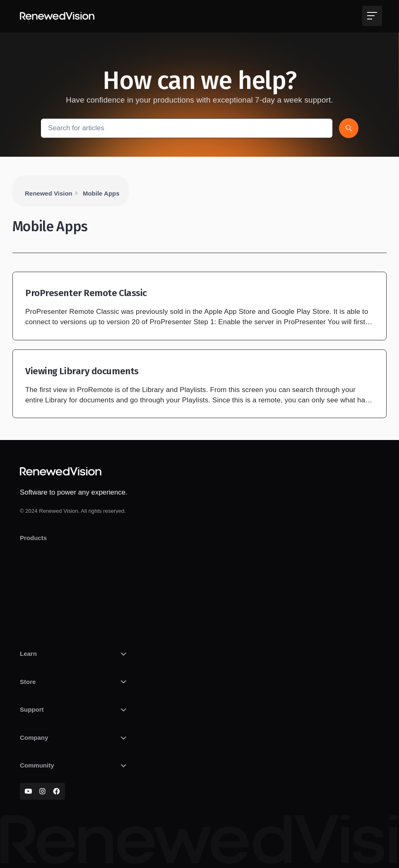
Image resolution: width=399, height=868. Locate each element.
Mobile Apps (101, 193)
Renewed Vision (49, 193)
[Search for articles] (187, 128)
